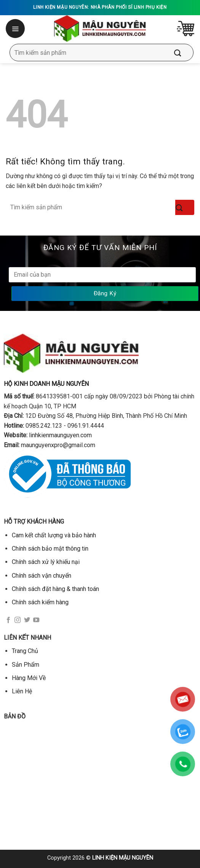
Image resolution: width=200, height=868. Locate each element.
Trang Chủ (25, 651)
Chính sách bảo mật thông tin (50, 549)
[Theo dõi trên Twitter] (27, 620)
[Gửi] (183, 53)
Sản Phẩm (26, 665)
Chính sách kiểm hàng (40, 602)
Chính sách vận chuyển (42, 576)
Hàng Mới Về (29, 678)
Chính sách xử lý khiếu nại (46, 562)
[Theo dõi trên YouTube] (36, 620)
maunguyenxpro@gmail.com (58, 445)
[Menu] (16, 29)
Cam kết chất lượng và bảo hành (54, 535)
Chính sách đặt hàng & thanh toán (55, 589)
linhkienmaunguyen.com (60, 435)
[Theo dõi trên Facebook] (8, 620)
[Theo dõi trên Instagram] (18, 620)
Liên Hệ (22, 691)
